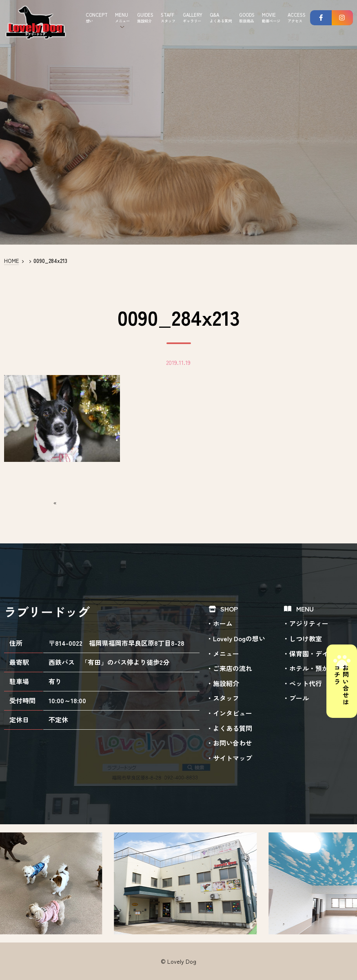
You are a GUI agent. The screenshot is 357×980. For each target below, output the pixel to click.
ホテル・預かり (312, 668)
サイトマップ (233, 758)
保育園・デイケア (315, 653)
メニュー (226, 653)
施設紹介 (226, 683)
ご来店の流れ (233, 668)
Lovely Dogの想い (239, 638)
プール (299, 698)
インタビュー (233, 713)
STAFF (168, 18)
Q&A (221, 18)
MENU (122, 18)
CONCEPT (97, 18)
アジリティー (309, 623)
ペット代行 (306, 683)
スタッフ (226, 698)
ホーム (223, 623)
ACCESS (297, 18)
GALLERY (193, 18)
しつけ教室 (306, 638)
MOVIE (271, 18)
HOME (11, 261)
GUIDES (145, 18)
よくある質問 (233, 728)
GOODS (247, 18)
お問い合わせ (233, 743)
